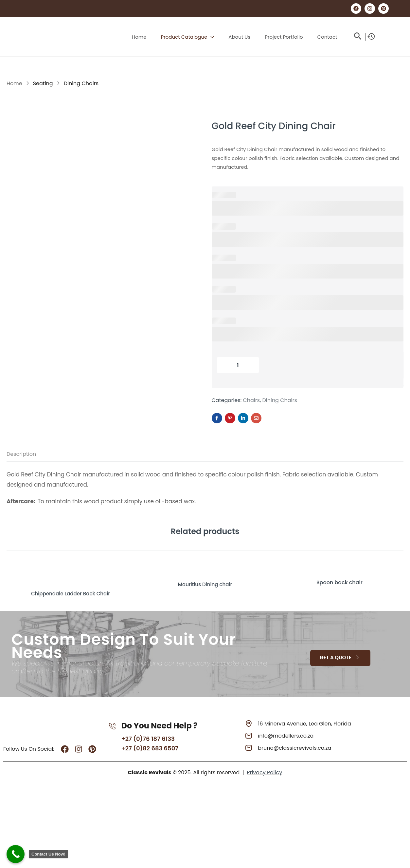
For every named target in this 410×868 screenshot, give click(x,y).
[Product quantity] (238, 365)
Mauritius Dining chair (205, 582)
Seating (43, 83)
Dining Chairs (81, 83)
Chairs (251, 400)
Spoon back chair (339, 582)
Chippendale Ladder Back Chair (70, 592)
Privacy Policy (264, 772)
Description (21, 454)
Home (14, 83)
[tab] (28, 455)
